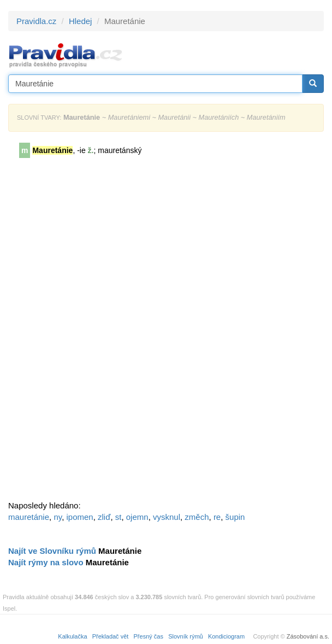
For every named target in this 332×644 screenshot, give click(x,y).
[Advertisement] (90, 333)
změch (197, 517)
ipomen (79, 517)
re (217, 517)
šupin (235, 517)
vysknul (167, 517)
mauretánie (29, 517)
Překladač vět (111, 636)
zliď (104, 517)
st (118, 517)
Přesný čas (149, 636)
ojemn (137, 517)
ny (58, 517)
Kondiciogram (226, 636)
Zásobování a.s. (308, 636)
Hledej (81, 21)
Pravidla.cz (36, 21)
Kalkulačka (72, 636)
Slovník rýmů (186, 636)
